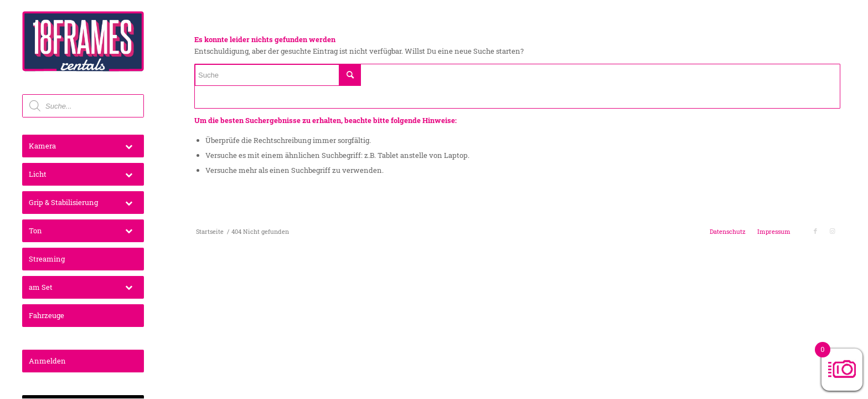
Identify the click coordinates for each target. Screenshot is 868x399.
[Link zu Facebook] (815, 231)
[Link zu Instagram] (832, 231)
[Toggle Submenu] (129, 146)
